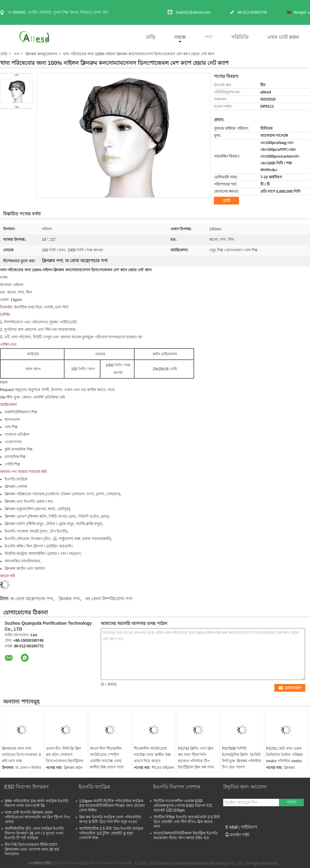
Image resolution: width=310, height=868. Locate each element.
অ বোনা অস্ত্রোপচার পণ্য (32, 599)
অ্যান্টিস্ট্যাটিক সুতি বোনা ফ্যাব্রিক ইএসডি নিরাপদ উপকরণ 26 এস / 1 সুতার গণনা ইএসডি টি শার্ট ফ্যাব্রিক (34, 833)
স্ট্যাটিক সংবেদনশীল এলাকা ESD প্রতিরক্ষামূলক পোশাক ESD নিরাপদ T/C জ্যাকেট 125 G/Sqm (183, 806)
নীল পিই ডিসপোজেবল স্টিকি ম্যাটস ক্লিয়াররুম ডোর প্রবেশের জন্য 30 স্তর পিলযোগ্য (32, 849)
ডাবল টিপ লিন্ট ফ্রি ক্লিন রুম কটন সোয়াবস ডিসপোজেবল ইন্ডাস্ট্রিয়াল (65, 755)
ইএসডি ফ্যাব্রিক (94, 787)
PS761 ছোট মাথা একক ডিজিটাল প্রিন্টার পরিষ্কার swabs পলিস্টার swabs (284, 755)
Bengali (302, 12)
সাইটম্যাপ (249, 827)
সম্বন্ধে (180, 37)
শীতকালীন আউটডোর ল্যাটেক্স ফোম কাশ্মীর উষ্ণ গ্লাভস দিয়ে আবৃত (152, 755)
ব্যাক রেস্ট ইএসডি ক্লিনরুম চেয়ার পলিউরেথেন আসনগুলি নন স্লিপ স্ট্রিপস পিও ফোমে (37, 817)
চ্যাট (227, 201)
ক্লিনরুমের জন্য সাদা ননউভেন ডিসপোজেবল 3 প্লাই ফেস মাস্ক (21, 755)
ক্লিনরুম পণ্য (69, 599)
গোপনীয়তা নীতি (40, 863)
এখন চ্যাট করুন (283, 37)
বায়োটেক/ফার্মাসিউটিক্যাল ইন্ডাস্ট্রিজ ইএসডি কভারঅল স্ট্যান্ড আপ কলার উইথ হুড (186, 836)
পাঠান (291, 802)
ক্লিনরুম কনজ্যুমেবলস (41, 54)
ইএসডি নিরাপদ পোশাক (177, 787)
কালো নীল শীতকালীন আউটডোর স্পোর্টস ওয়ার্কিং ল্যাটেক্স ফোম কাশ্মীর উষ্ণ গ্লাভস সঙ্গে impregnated (107, 761)
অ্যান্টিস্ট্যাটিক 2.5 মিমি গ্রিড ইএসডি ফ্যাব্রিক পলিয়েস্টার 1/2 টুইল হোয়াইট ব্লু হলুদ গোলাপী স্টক (111, 833)
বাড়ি (151, 37)
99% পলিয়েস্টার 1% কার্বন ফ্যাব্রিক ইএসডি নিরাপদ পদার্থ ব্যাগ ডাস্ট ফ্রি (37, 803)
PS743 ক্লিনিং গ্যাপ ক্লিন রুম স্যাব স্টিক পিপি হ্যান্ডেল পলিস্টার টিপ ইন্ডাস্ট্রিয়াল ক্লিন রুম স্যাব (196, 758)
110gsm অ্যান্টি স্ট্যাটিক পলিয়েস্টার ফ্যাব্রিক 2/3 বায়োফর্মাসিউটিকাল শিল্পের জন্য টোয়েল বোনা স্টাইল (112, 806)
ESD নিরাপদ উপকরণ (27, 787)
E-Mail (232, 827)
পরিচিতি (240, 37)
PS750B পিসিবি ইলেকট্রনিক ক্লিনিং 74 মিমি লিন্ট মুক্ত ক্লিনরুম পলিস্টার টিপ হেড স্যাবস (241, 758)
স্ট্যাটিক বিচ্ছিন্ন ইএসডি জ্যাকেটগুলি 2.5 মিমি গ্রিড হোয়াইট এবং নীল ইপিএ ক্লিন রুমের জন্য (187, 822)
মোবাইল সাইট (237, 835)
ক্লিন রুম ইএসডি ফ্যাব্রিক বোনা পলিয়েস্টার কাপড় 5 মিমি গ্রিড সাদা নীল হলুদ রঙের (110, 819)
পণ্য (209, 37)
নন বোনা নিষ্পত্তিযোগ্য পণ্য (109, 599)
